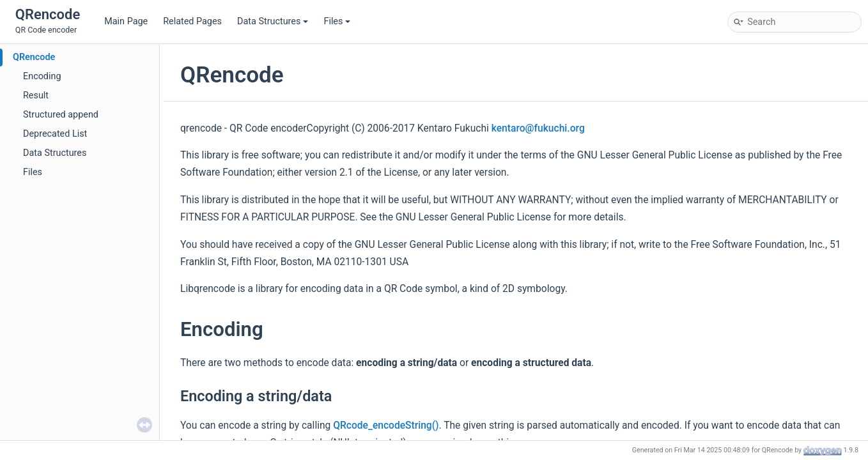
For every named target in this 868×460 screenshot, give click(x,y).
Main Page (126, 21)
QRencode (34, 57)
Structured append (61, 115)
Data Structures (273, 21)
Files (337, 21)
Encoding (42, 76)
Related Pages (192, 21)
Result (36, 96)
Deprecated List (55, 134)
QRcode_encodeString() (386, 425)
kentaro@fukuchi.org (538, 128)
